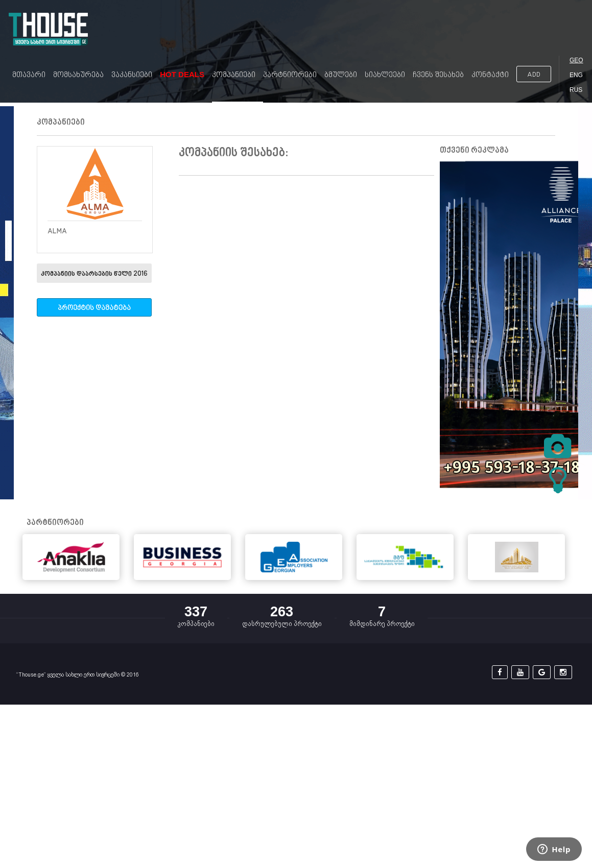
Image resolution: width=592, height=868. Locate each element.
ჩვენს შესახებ (438, 75)
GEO (576, 60)
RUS (576, 90)
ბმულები (341, 75)
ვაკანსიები (132, 75)
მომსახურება (78, 75)
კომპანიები (234, 75)
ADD (534, 75)
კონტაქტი (490, 75)
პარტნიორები (290, 75)
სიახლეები (385, 75)
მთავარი (29, 75)
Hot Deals (182, 74)
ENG (576, 75)
